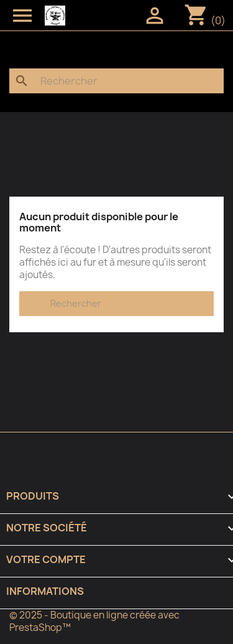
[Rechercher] (116, 81)
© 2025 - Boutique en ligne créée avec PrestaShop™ (94, 621)
